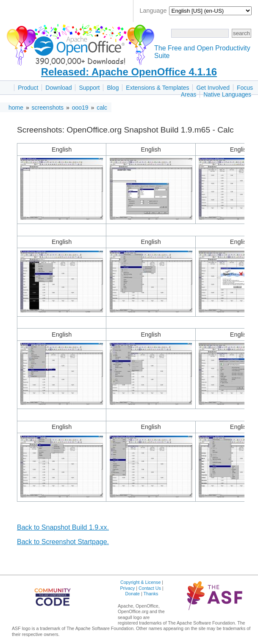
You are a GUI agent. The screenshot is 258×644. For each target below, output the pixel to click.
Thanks (151, 594)
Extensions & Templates (157, 88)
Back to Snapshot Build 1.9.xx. (63, 527)
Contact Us (150, 588)
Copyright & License (140, 582)
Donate (133, 594)
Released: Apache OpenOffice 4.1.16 (129, 72)
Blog (113, 88)
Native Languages (227, 94)
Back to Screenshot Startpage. (63, 542)
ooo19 (80, 108)
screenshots (48, 108)
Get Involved (213, 88)
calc (102, 108)
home (16, 108)
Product (28, 88)
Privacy (127, 588)
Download (58, 88)
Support (89, 88)
